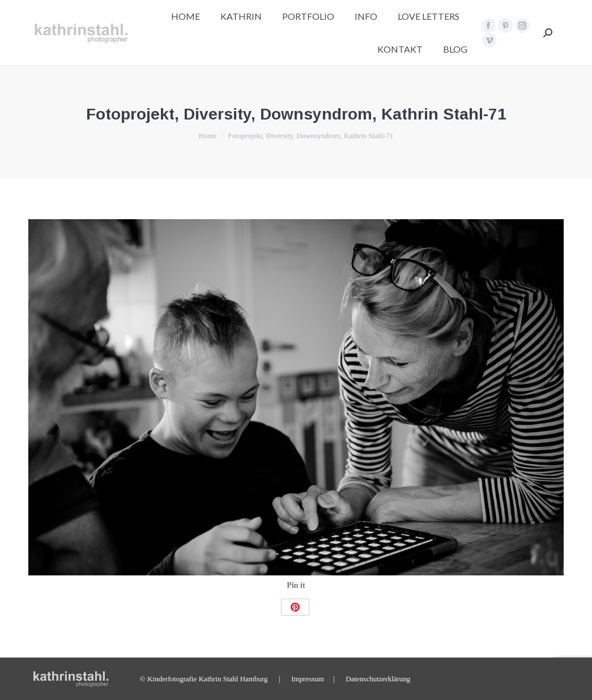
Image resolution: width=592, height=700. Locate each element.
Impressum (308, 679)
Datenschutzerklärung (378, 679)
